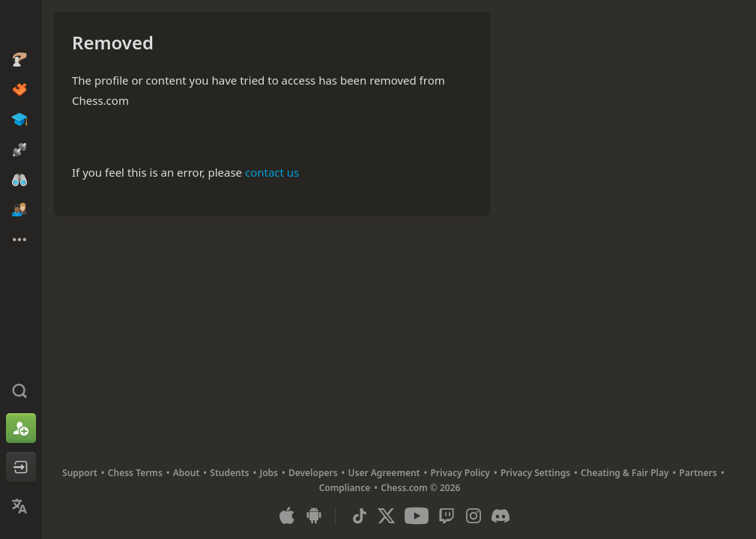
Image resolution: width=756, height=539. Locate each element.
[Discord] (501, 516)
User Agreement (384, 473)
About (187, 473)
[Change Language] (21, 506)
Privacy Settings (535, 473)
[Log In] (21, 467)
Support (80, 473)
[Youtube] (417, 516)
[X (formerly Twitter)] (387, 516)
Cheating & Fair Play (625, 473)
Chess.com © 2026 (420, 488)
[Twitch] (447, 516)
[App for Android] (314, 516)
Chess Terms (135, 473)
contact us (272, 172)
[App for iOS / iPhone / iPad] (287, 516)
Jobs (269, 473)
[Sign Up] (21, 428)
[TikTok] (360, 516)
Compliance (345, 488)
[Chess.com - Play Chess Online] (21, 25)
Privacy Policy (460, 473)
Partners (698, 473)
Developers (313, 473)
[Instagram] (474, 516)
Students (229, 473)
